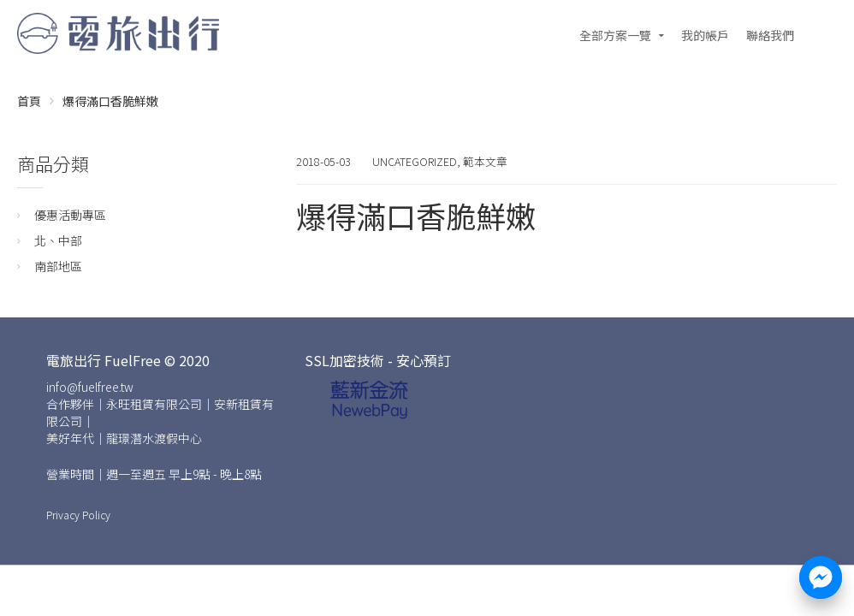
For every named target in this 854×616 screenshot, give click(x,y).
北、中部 (58, 240)
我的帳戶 (705, 35)
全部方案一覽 (615, 35)
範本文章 (485, 161)
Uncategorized (415, 161)
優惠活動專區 (70, 215)
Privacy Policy (78, 515)
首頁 (29, 101)
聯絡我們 (770, 35)
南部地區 (58, 266)
